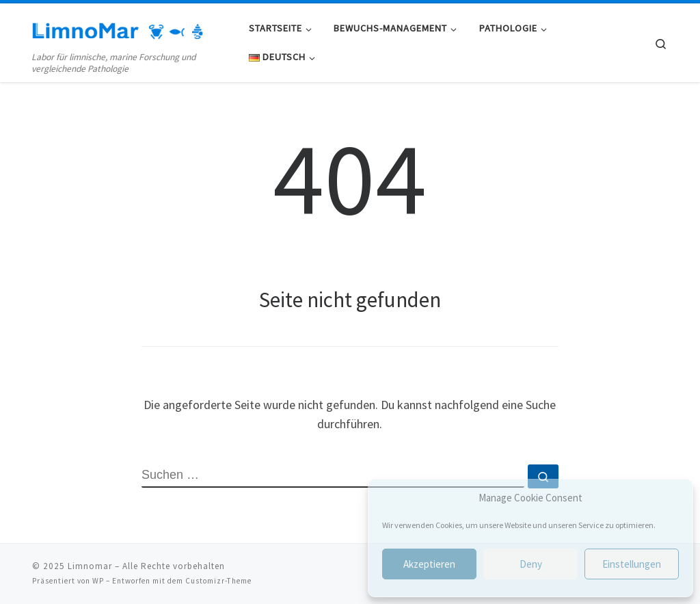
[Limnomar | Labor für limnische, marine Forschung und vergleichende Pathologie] (118, 28)
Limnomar (90, 566)
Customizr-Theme (218, 581)
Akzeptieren (429, 564)
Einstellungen (632, 564)
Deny (531, 564)
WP (98, 581)
